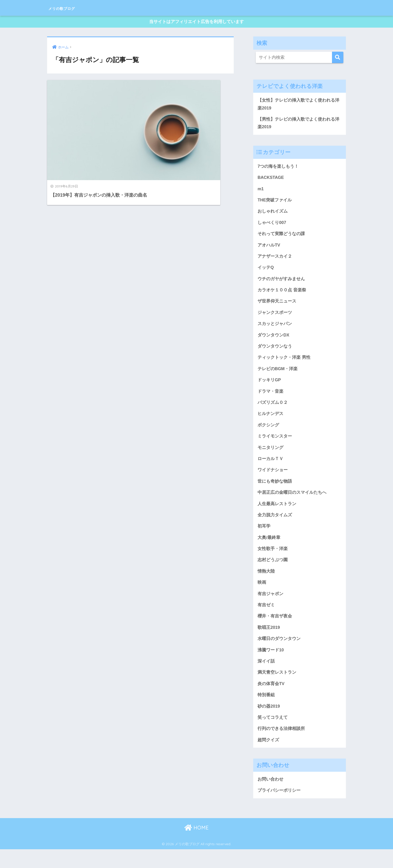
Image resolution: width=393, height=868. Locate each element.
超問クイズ (268, 758)
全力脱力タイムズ (275, 527)
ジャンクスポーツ (275, 319)
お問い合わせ (270, 798)
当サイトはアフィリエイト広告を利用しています (196, 23)
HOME (196, 846)
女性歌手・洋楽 (273, 562)
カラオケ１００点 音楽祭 (282, 296)
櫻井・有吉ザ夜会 (275, 631)
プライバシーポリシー (279, 809)
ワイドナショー (273, 481)
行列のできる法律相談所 (281, 746)
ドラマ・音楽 (270, 400)
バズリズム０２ (273, 411)
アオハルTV (269, 250)
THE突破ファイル (275, 204)
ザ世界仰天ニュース (277, 308)
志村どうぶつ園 (273, 573)
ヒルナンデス (270, 423)
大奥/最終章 (269, 550)
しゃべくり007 (272, 227)
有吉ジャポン (270, 608)
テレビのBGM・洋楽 (278, 377)
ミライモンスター (275, 446)
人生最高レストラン (277, 515)
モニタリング (270, 458)
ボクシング (268, 435)
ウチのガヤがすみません (281, 285)
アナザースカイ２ (275, 261)
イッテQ (266, 273)
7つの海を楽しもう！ (278, 169)
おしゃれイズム (273, 215)
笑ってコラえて (273, 735)
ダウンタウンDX (273, 342)
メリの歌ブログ (70, 8)
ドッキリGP (269, 388)
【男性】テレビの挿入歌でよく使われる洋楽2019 (298, 125)
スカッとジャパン (275, 331)
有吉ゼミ (266, 619)
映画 (262, 596)
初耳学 (264, 538)
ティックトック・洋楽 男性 (284, 365)
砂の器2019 (269, 723)
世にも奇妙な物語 (275, 492)
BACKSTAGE (271, 181)
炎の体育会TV (271, 700)
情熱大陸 (266, 585)
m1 (261, 192)
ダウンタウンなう (275, 354)
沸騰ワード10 (271, 666)
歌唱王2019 (269, 643)
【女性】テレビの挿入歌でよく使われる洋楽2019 (298, 106)
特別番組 (266, 712)
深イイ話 (266, 677)
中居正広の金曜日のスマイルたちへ (292, 504)
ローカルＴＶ (270, 469)
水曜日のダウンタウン (279, 654)
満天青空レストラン (277, 689)
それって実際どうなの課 (281, 238)
